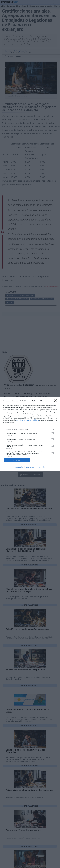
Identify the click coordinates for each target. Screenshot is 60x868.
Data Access (30, 467)
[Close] (56, 401)
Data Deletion (19, 467)
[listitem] (30, 429)
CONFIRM (17, 460)
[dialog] (30, 434)
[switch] (52, 433)
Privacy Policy (41, 467)
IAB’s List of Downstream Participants (28, 420)
